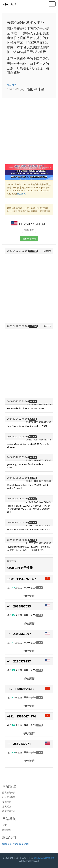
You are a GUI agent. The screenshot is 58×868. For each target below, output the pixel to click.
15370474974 (26, 716)
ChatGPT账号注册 (20, 568)
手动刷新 (29, 230)
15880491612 (25, 689)
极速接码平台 (9, 811)
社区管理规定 (9, 797)
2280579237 (22, 661)
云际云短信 (9, 4)
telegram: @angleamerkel (15, 844)
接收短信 (29, 596)
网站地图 (7, 830)
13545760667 (26, 579)
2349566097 (22, 634)
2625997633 (22, 606)
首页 (4, 825)
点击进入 (21, 194)
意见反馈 (7, 806)
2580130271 (22, 744)
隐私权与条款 (9, 792)
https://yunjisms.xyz (44, 858)
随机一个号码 (29, 239)
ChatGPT (11, 85)
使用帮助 (7, 802)
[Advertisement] (29, 134)
